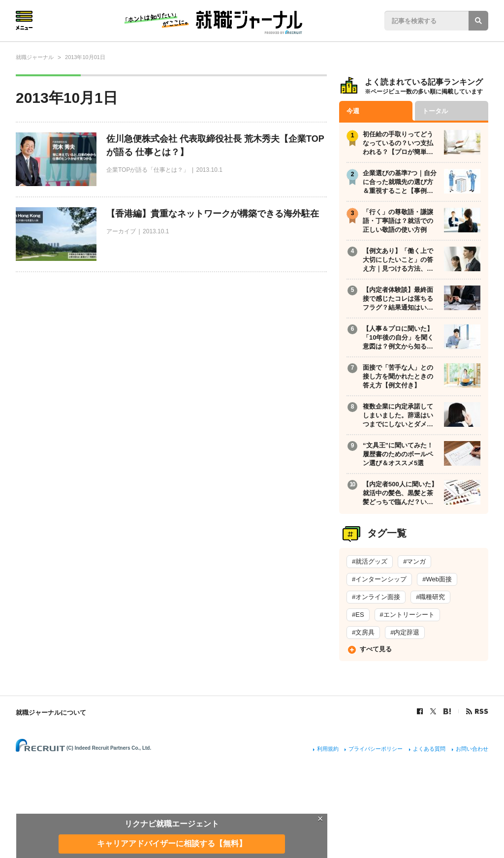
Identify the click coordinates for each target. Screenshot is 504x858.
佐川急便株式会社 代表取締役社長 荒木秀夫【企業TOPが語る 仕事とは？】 (215, 145)
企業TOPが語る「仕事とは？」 (148, 170)
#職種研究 (430, 597)
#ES (358, 615)
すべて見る (376, 649)
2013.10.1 (209, 170)
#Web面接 (437, 579)
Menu (24, 20)
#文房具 (363, 632)
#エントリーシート (407, 615)
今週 (353, 111)
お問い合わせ (472, 749)
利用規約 (328, 749)
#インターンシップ (379, 579)
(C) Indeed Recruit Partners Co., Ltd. (109, 748)
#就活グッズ (370, 561)
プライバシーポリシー (376, 749)
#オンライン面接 (376, 597)
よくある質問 (429, 749)
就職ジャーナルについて (51, 713)
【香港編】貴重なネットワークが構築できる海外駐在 (213, 214)
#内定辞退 (405, 632)
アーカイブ (121, 231)
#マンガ (414, 561)
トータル (435, 111)
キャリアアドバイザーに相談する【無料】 (172, 843)
